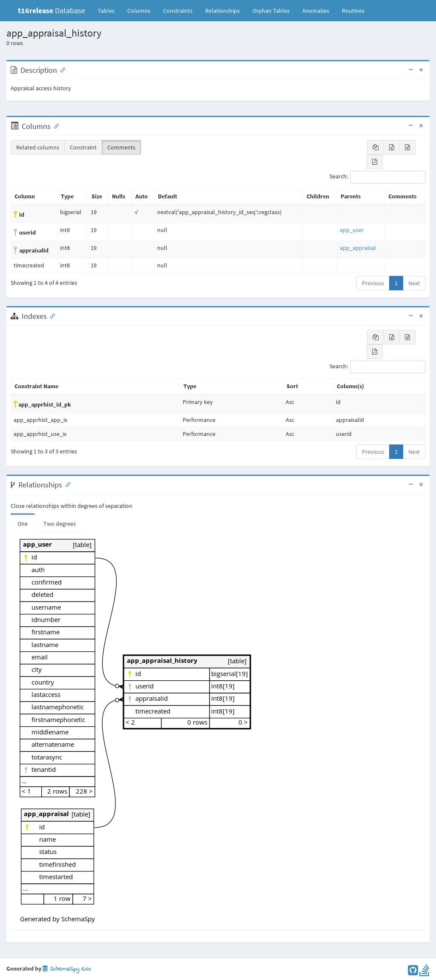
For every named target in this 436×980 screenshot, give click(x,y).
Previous (373, 283)
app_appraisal (358, 248)
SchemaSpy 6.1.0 (67, 969)
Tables (109, 10)
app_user (352, 230)
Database (52, 10)
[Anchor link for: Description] (61, 69)
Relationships (222, 11)
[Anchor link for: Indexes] (51, 315)
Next (414, 283)
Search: (377, 177)
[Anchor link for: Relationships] (66, 484)
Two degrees (60, 524)
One (23, 524)
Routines (353, 11)
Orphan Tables (271, 11)
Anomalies (316, 11)
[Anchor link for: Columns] (54, 126)
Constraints (178, 11)
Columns (139, 11)
